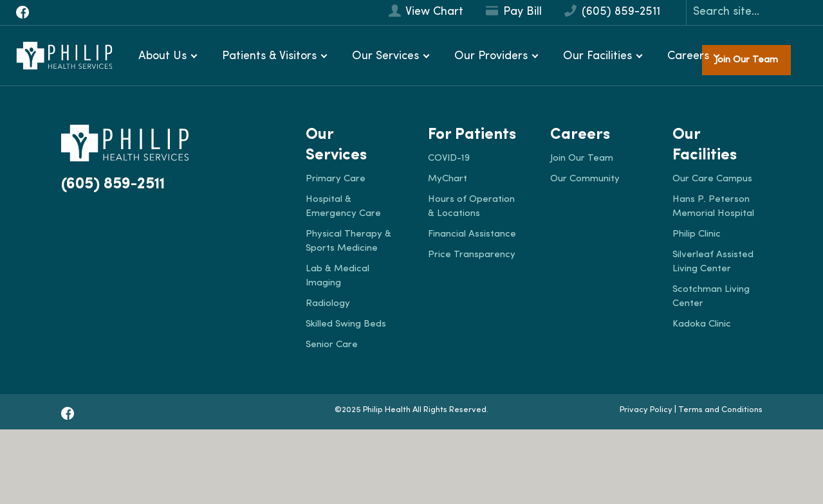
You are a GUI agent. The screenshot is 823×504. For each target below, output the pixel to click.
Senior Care (332, 345)
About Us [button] (162, 56)
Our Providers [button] (491, 56)
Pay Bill (514, 12)
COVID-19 (449, 158)
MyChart (448, 179)
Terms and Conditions (720, 410)
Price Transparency (472, 255)
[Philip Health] (64, 55)
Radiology (328, 304)
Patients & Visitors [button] (269, 56)
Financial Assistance (472, 234)
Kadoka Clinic (702, 324)
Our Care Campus (712, 179)
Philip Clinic (697, 234)
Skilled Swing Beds (346, 324)
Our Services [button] (385, 56)
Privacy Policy (646, 410)
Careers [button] (688, 56)
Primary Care (336, 179)
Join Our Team (746, 60)
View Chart (426, 11)
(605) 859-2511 (612, 11)
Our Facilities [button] (597, 56)
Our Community (585, 179)
